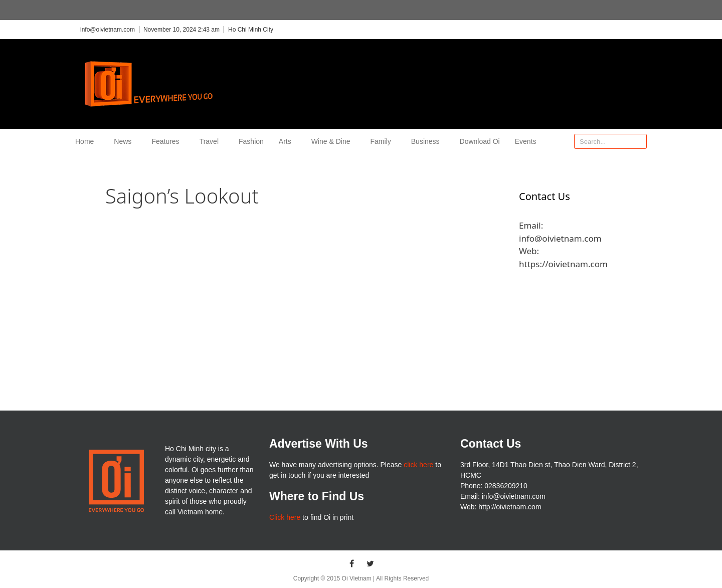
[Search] (639, 141)
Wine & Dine (333, 141)
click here (418, 465)
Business (428, 141)
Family (383, 141)
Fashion (251, 141)
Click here (285, 517)
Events (526, 141)
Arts (288, 141)
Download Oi (480, 141)
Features (168, 141)
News (125, 141)
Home (87, 141)
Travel (212, 141)
